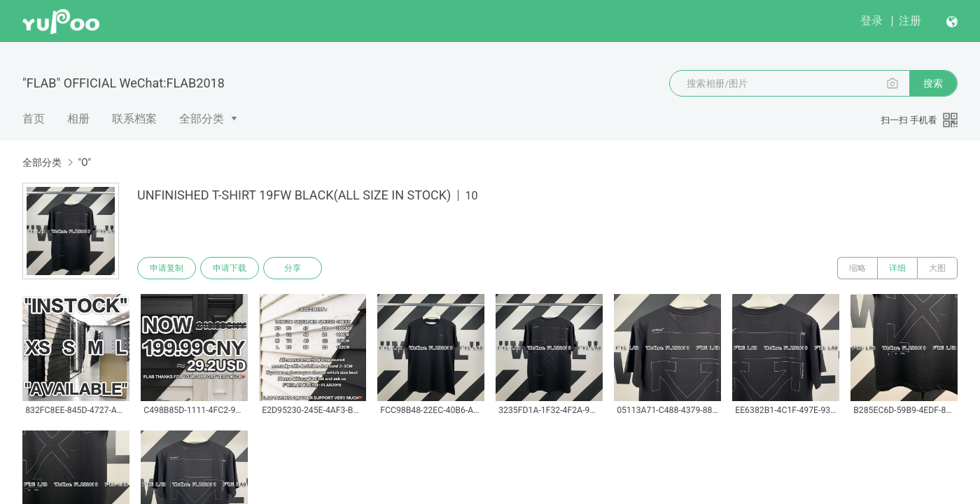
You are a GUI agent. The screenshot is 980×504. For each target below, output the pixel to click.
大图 (937, 268)
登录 (871, 21)
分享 (293, 268)
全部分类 (202, 119)
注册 (910, 21)
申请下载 (230, 268)
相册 (78, 119)
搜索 (933, 83)
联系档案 (134, 119)
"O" (84, 162)
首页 (34, 119)
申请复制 (167, 268)
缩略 (857, 268)
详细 (897, 268)
